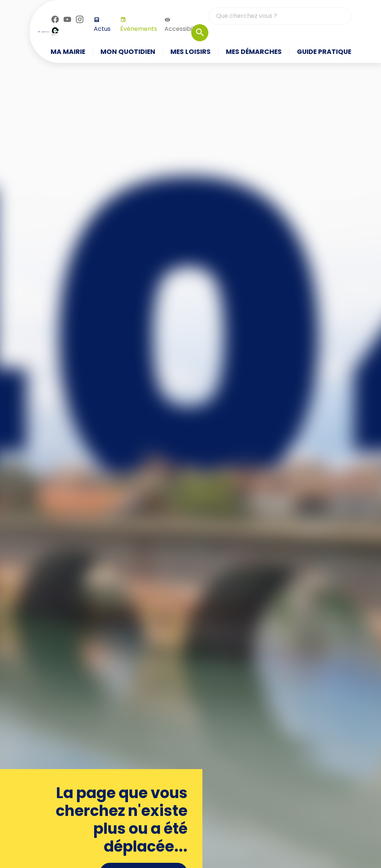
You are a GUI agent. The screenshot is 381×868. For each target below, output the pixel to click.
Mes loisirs (190, 52)
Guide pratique (324, 52)
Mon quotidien (128, 52)
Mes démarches (254, 52)
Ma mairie (68, 52)
